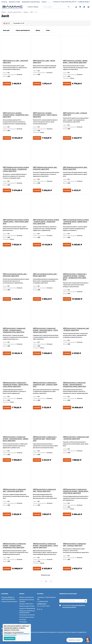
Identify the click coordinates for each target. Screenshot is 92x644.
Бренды (26, 12)
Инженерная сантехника (27, 615)
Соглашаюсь (10, 638)
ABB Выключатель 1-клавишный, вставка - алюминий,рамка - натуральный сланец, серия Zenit (74, 384)
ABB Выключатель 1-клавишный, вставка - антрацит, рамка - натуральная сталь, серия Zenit (14, 330)
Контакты (4, 2)
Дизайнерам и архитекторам (31, 2)
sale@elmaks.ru (42, 604)
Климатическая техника (27, 617)
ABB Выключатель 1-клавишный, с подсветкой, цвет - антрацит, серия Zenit (45, 384)
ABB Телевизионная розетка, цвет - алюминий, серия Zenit (45, 168)
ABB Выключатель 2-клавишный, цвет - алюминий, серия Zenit (14, 490)
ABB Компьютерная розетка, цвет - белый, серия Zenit (45, 275)
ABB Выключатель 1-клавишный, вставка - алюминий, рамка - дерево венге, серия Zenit (16, 439)
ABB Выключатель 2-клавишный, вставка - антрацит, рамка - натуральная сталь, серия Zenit (14, 545)
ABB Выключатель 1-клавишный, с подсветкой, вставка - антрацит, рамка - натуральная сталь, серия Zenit (75, 277)
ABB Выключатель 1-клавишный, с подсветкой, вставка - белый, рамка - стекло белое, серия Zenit (16, 384)
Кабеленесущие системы (27, 606)
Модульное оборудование (27, 608)
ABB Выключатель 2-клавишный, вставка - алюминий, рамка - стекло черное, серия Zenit (45, 545)
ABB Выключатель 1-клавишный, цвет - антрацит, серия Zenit (76, 329)
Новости (44, 2)
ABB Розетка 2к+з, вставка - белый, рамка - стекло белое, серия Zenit (75, 61)
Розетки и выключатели (15, 12)
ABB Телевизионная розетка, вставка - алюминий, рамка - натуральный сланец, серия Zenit (16, 169)
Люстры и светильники (26, 604)
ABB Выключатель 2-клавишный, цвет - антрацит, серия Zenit (74, 545)
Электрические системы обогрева (27, 601)
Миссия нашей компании (9, 601)
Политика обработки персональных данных (8, 598)
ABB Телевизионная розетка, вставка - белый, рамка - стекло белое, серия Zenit (16, 222)
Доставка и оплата (15, 2)
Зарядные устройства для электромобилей (27, 612)
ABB (31, 12)
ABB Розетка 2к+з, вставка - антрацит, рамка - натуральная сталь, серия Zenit (16, 115)
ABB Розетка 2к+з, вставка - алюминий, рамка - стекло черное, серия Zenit (45, 115)
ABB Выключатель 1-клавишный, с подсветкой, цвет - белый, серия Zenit (45, 439)
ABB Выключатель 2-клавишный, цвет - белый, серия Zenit (44, 490)
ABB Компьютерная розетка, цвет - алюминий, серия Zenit (15, 275)
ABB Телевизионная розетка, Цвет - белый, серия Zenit (75, 168)
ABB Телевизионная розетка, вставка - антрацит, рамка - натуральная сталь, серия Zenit (46, 222)
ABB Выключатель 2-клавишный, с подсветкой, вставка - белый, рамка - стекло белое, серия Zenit (76, 491)
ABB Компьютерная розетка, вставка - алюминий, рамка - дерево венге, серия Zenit (76, 222)
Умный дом (23, 619)
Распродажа (23, 622)
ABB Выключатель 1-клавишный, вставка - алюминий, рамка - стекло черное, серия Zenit (45, 330)
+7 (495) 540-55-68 (83, 2)
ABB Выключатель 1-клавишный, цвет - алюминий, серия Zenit (76, 438)
